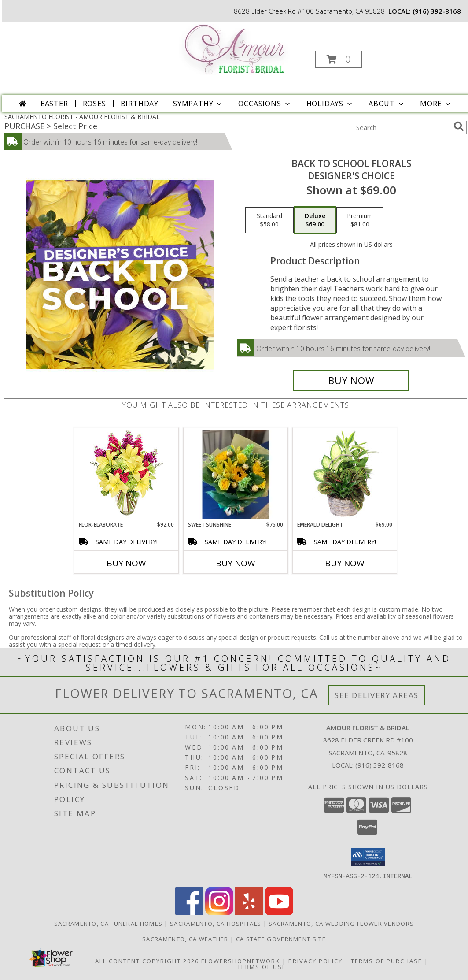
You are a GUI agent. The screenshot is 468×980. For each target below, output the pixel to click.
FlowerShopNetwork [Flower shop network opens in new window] (241, 961)
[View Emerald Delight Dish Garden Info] (345, 474)
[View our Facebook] (189, 912)
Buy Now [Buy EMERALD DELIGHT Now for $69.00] (345, 563)
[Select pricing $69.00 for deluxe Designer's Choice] (315, 220)
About (387, 104)
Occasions (265, 104)
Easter (54, 104)
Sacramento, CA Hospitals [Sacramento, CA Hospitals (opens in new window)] (216, 923)
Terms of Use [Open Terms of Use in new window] (262, 966)
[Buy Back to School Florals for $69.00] (351, 381)
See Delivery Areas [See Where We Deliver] (377, 695)
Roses (94, 104)
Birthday (140, 104)
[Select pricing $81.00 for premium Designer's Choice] (360, 220)
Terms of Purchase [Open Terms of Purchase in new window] (387, 961)
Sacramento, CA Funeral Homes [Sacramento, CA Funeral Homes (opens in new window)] (108, 923)
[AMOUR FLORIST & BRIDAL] (235, 49)
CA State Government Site (281, 939)
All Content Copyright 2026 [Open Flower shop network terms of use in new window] (147, 961)
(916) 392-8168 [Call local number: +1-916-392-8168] (437, 11)
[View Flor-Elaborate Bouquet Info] (127, 474)
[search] (459, 126)
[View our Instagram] (219, 912)
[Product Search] (402, 127)
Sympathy (198, 104)
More (436, 104)
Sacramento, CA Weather (185, 939)
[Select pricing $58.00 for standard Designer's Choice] (269, 220)
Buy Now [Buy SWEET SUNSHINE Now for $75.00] (236, 563)
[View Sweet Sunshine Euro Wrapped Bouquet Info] (236, 474)
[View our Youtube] (279, 912)
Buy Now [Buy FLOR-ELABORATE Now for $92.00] (126, 563)
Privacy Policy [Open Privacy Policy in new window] (315, 961)
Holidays (330, 104)
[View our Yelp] (249, 912)
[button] (339, 59)
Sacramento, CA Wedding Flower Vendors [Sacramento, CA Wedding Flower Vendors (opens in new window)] (341, 923)
